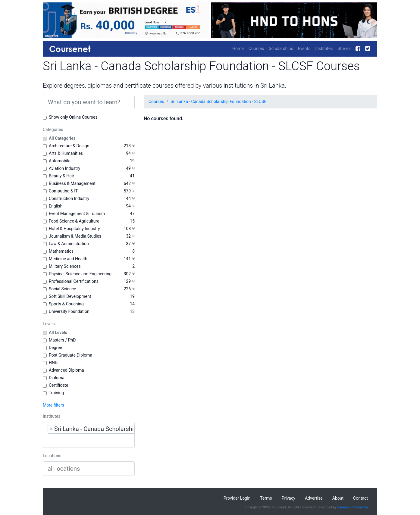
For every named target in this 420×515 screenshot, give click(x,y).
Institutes (324, 48)
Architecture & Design (69, 146)
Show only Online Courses (73, 117)
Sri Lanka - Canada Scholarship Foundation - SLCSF (218, 101)
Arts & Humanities (66, 153)
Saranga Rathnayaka (353, 507)
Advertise (314, 498)
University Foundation (69, 311)
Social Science (62, 289)
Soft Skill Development (70, 296)
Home (238, 48)
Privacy (288, 498)
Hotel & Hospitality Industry (74, 229)
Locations (52, 456)
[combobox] (89, 435)
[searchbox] (86, 441)
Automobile (60, 161)
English (56, 206)
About (338, 498)
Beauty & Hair (61, 176)
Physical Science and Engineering (80, 274)
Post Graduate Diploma (71, 355)
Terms (266, 498)
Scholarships (281, 48)
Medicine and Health (68, 259)
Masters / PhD (62, 340)
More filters (53, 405)
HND (53, 363)
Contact (360, 498)
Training (56, 393)
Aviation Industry (64, 168)
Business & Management (72, 183)
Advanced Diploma (66, 370)
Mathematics (61, 251)
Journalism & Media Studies (75, 236)
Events (304, 48)
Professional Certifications (74, 281)
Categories (53, 130)
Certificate (58, 385)
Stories (344, 48)
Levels (49, 324)
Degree (55, 348)
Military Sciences (65, 266)
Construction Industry (69, 198)
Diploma (57, 378)
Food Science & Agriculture (74, 221)
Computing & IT (63, 191)
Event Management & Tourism (77, 214)
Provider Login (237, 498)
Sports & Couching (66, 304)
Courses (256, 48)
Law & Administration (69, 244)
